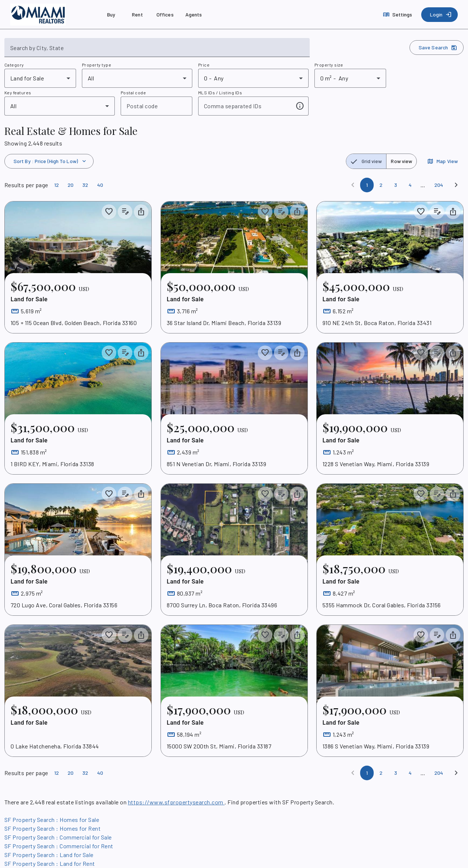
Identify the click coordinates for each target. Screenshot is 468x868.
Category (14, 65)
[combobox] (157, 50)
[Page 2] (381, 185)
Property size (329, 65)
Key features (18, 93)
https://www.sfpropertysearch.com (176, 802)
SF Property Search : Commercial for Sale (58, 837)
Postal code (133, 93)
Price (204, 65)
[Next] (456, 185)
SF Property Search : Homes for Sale (52, 820)
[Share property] (141, 212)
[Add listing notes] (125, 212)
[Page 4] (410, 185)
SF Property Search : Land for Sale (49, 855)
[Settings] (398, 15)
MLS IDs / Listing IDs (220, 93)
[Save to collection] (109, 212)
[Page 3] (396, 185)
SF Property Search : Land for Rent (50, 863)
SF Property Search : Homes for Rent (52, 828)
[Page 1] (367, 185)
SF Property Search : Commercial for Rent (59, 846)
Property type (97, 65)
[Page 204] (439, 185)
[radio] (366, 161)
